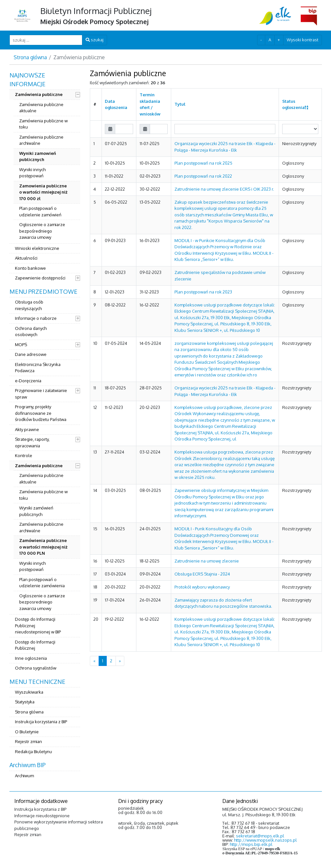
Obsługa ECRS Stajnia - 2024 (202, 574)
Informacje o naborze (36, 318)
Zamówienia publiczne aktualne (41, 108)
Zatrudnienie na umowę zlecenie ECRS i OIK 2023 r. (224, 189)
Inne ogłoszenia (31, 658)
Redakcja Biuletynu (34, 752)
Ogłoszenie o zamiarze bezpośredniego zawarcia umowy (42, 231)
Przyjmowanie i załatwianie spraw (41, 394)
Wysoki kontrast (303, 40)
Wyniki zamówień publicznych (36, 511)
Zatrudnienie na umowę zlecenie (207, 561)
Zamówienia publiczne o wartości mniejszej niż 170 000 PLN (43, 547)
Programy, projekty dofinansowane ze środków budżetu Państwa (41, 413)
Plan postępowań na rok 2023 (203, 292)
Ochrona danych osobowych (31, 332)
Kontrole (24, 455)
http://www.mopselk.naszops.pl (265, 840)
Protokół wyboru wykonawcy (202, 587)
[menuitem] (45, 177)
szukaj (95, 40)
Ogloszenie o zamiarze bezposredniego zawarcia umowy (42, 602)
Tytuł (180, 104)
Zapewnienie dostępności (40, 278)
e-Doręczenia (28, 381)
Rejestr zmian (28, 741)
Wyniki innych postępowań (32, 173)
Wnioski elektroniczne (37, 248)
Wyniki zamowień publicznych (38, 156)
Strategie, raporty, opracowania (32, 442)
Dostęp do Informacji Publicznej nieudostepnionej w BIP (38, 625)
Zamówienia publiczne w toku (43, 124)
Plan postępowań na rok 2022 (203, 176)
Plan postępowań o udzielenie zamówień (40, 211)
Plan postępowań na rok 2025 (203, 163)
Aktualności (26, 258)
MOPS (21, 345)
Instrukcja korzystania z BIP (41, 722)
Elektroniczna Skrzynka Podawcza (38, 368)
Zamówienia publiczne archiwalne (41, 140)
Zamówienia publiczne (39, 94)
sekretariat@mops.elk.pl (260, 836)
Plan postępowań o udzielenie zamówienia (42, 583)
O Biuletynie (27, 732)
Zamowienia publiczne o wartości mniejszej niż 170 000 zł (43, 192)
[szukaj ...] (46, 40)
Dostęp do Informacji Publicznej (35, 645)
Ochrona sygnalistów (36, 668)
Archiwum (24, 776)
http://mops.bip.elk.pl (251, 844)
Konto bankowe (30, 268)
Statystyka (25, 702)
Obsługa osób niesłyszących (29, 305)
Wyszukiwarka (29, 692)
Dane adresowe (31, 354)
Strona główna (30, 57)
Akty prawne (27, 429)
